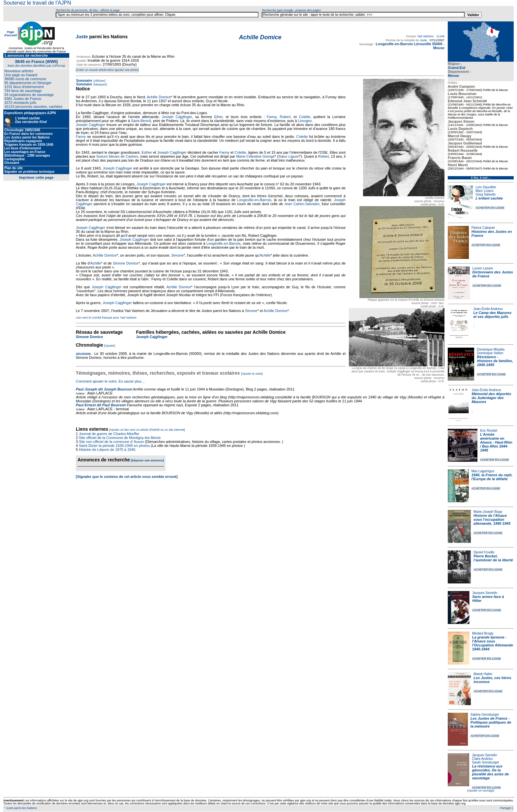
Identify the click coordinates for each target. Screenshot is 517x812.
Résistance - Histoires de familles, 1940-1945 (495, 361)
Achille (265, 255)
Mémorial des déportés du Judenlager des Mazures (492, 398)
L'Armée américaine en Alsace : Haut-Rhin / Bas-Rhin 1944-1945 (496, 442)
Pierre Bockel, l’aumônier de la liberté (493, 558)
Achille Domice (159, 97)
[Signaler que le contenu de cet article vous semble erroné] (127, 477)
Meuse (453, 76)
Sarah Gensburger (485, 762)
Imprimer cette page (36, 177)
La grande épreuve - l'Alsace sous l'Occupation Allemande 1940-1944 (493, 643)
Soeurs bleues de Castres (117, 156)
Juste (82, 37)
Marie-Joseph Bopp (488, 512)
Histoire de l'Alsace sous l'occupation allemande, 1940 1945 (492, 519)
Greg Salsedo (486, 194)
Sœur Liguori (289, 156)
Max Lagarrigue (483, 471)
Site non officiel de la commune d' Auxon (111, 442)
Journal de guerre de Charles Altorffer (109, 434)
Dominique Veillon (490, 353)
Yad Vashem (425, 36)
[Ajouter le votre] (252, 374)
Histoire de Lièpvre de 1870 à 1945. (107, 450)
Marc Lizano (484, 191)
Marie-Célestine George (255, 156)
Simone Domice (126, 263)
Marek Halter (483, 674)
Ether (218, 117)
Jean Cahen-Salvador (302, 204)
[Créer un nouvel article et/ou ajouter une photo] (107, 70)
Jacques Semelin (485, 593)
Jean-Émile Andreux (488, 309)
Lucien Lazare (483, 268)
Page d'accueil (11, 34)
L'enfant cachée (489, 198)
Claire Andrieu (482, 759)
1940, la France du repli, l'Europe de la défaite (492, 477)
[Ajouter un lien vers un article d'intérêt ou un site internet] (147, 430)
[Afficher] (99, 81)
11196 (440, 36)
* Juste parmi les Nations (20, 808)
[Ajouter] (110, 346)
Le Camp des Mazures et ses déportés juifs (493, 315)
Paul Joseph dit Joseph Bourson (104, 389)
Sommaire (84, 81)
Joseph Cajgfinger (177, 117)
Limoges (305, 121)
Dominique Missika (491, 349)
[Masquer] (100, 84)
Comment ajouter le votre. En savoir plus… (110, 381)
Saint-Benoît (141, 121)
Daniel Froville (484, 552)
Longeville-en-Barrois (254, 200)
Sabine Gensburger (485, 715)
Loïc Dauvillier (486, 187)
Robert (285, 117)
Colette (304, 117)
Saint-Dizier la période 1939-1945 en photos (114, 446)
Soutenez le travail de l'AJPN (37, 3)
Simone (178, 255)
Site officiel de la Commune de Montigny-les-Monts (120, 438)
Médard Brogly (483, 633)
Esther (147, 152)
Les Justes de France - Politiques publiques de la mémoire (491, 722)
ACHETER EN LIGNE (490, 208)
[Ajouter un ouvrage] (481, 791)
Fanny (272, 117)
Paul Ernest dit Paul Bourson (101, 405)
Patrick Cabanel (483, 228)
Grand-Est (456, 68)
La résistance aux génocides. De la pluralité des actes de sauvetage (490, 772)
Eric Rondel (489, 431)
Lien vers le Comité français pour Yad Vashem (106, 318)
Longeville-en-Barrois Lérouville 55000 (409, 44)
